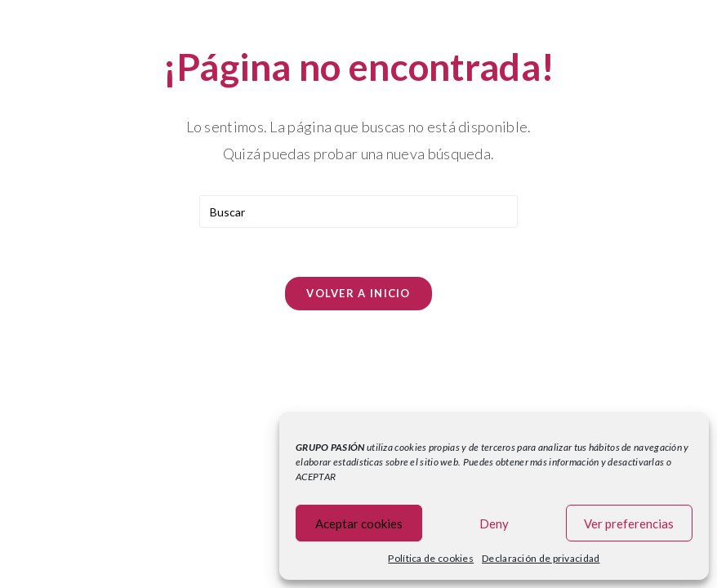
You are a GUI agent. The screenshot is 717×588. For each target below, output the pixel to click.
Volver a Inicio (358, 293)
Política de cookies (431, 558)
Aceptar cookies (359, 523)
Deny (494, 523)
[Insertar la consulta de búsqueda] (358, 212)
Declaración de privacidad (541, 558)
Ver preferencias (629, 523)
